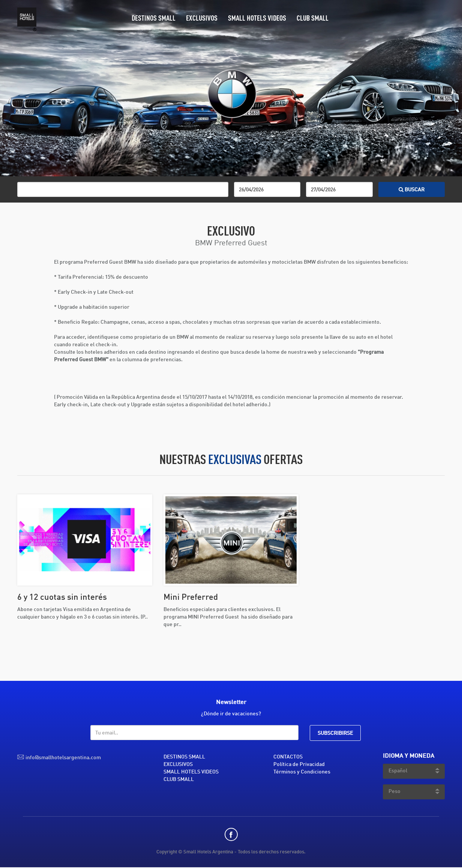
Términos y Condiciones (302, 772)
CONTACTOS (288, 757)
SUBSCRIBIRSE (335, 733)
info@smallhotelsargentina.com (63, 758)
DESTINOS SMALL (154, 19)
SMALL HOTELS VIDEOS (257, 19)
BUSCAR (411, 190)
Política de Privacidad (299, 764)
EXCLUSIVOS (202, 19)
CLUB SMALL (313, 19)
